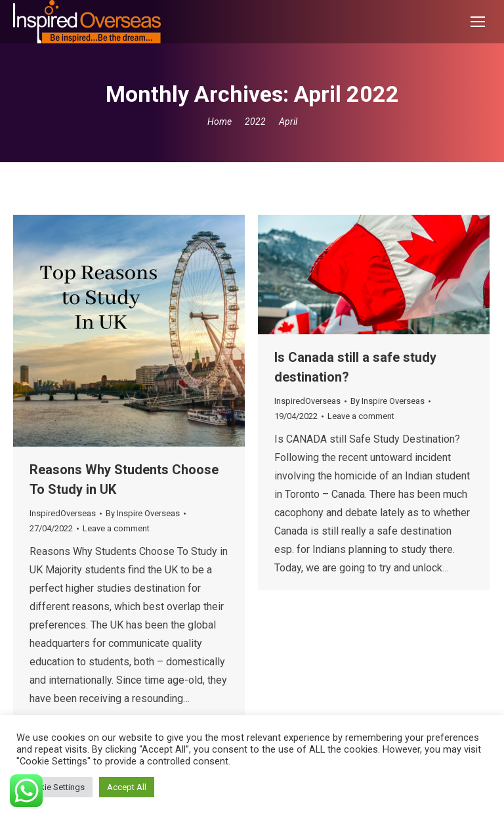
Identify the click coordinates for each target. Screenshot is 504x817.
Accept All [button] (127, 787)
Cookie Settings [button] (54, 787)
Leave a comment (116, 528)
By (143, 513)
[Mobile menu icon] (478, 22)
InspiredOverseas (63, 513)
